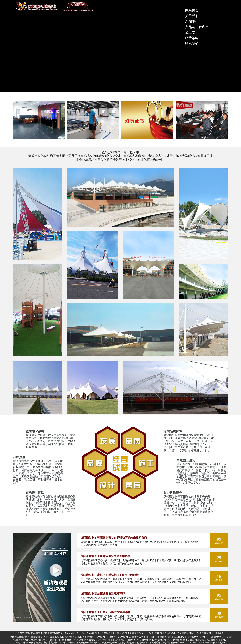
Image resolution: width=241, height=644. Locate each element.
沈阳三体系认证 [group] (179, 637)
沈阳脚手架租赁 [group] (86, 637)
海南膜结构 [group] (166, 637)
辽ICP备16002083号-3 (154, 633)
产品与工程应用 (197, 27)
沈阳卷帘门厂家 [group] (38, 637)
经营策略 (192, 38)
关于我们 (192, 16)
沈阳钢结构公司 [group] (218, 637)
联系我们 (192, 44)
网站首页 (192, 10)
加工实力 (192, 33)
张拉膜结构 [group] (111, 637)
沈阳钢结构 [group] (99, 637)
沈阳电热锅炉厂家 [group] (69, 637)
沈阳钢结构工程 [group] (136, 637)
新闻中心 (192, 21)
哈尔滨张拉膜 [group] (53, 637)
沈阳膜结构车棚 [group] (152, 637)
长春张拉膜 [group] (204, 637)
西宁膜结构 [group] (193, 637)
